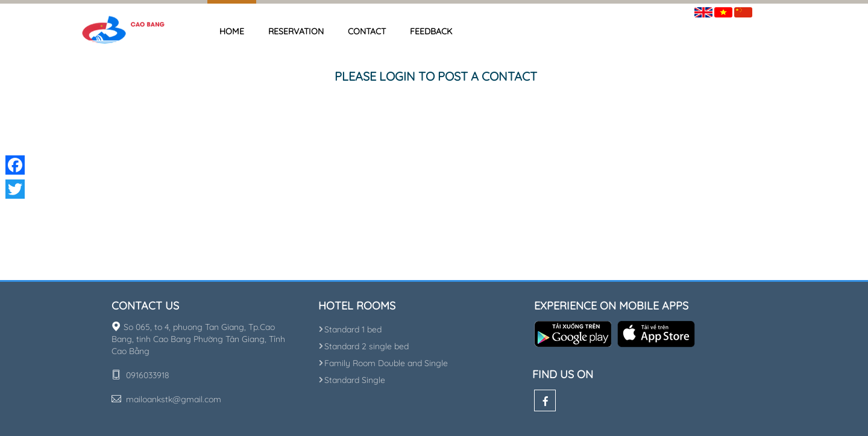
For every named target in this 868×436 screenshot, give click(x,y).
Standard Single (352, 380)
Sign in (774, 10)
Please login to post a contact (436, 76)
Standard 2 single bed (363, 346)
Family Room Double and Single (383, 363)
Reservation (296, 31)
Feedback (431, 31)
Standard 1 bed (350, 329)
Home (232, 31)
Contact (367, 31)
